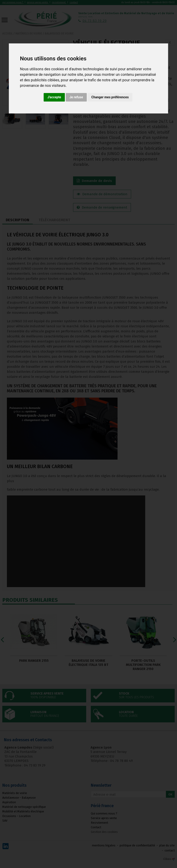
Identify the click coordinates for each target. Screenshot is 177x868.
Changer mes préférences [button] (110, 97)
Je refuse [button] (76, 97)
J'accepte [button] (54, 97)
